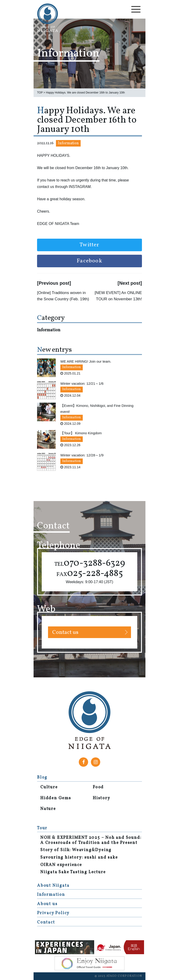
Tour (42, 828)
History (102, 798)
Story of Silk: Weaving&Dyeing (76, 850)
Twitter (89, 245)
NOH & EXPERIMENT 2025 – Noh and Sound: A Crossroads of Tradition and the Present (91, 840)
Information (68, 143)
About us (47, 904)
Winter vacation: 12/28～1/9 (82, 455)
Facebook (89, 261)
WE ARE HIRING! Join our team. (86, 361)
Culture (49, 787)
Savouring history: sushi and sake (79, 858)
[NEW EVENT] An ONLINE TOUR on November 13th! (118, 296)
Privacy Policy (53, 913)
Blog (42, 778)
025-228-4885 (90, 574)
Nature (48, 809)
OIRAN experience (61, 865)
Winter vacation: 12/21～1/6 (82, 383)
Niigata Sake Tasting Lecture (73, 872)
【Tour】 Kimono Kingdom (81, 433)
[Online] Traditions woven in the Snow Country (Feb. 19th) (63, 296)
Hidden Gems (56, 798)
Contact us (65, 632)
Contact (46, 922)
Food (98, 787)
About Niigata (53, 886)
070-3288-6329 (90, 563)
